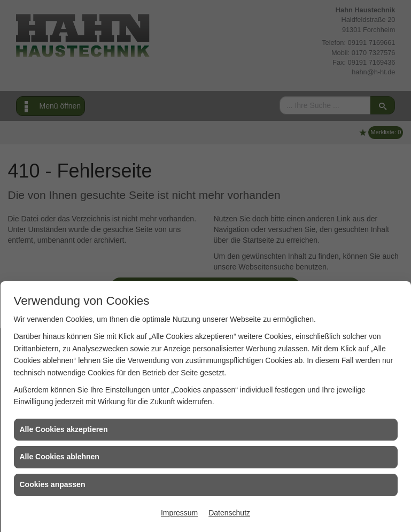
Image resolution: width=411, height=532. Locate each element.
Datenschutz (229, 513)
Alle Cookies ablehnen (60, 457)
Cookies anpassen (53, 484)
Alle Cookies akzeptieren (64, 429)
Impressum (179, 513)
